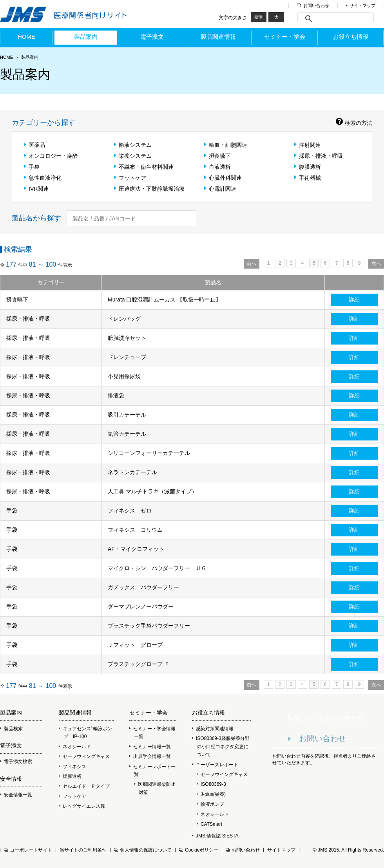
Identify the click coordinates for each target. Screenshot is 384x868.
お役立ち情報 (351, 37)
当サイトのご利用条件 (83, 850)
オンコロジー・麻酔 (51, 156)
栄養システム (133, 156)
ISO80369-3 (213, 784)
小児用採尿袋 (124, 376)
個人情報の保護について (143, 850)
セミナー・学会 (285, 37)
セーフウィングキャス (84, 756)
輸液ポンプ (212, 804)
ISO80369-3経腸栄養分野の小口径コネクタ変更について (221, 746)
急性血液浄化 (43, 178)
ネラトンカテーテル (132, 472)
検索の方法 (354, 123)
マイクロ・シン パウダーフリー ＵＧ (157, 568)
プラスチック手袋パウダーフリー (149, 626)
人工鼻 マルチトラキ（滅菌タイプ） (152, 491)
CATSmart (211, 824)
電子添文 (152, 37)
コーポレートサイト (28, 850)
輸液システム (133, 145)
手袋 (32, 167)
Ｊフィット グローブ (135, 645)
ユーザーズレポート (217, 765)
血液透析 (217, 167)
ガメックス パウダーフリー (143, 587)
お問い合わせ (316, 5)
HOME (26, 37)
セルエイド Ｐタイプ (84, 786)
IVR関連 (36, 189)
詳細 (354, 300)
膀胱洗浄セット (127, 338)
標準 (259, 17)
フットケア (130, 178)
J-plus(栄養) (213, 794)
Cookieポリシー (199, 850)
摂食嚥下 (217, 156)
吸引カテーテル (127, 415)
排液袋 (116, 395)
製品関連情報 (218, 37)
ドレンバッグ (124, 319)
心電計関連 (220, 189)
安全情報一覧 (16, 795)
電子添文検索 (16, 762)
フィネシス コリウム (135, 530)
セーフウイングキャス (224, 774)
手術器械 (308, 178)
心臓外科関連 (223, 178)
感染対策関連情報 (213, 729)
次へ (376, 263)
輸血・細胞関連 (226, 145)
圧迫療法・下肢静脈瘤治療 (149, 189)
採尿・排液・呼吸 (319, 156)
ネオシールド (75, 747)
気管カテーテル (127, 434)
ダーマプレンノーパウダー (141, 606)
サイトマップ (362, 5)
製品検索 (11, 729)
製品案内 (86, 37)
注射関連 (308, 145)
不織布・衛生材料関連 (144, 167)
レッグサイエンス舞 (82, 806)
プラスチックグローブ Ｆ (139, 664)
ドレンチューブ (127, 357)
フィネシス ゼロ (130, 511)
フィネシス (72, 767)
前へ (252, 263)
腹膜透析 (308, 167)
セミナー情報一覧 (150, 747)
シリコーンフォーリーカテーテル (149, 453)
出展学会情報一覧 (150, 756)
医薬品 (34, 145)
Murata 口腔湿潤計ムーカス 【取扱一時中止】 (164, 300)
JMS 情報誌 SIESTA (215, 836)
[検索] (345, 19)
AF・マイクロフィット (136, 549)
